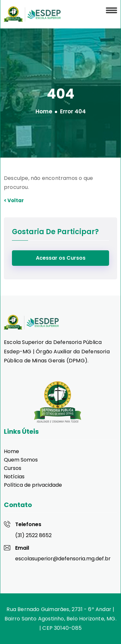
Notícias (14, 477)
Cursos (13, 468)
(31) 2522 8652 (33, 535)
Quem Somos (21, 460)
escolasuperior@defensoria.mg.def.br (63, 559)
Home (44, 111)
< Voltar (14, 200)
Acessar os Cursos (61, 258)
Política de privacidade (33, 485)
